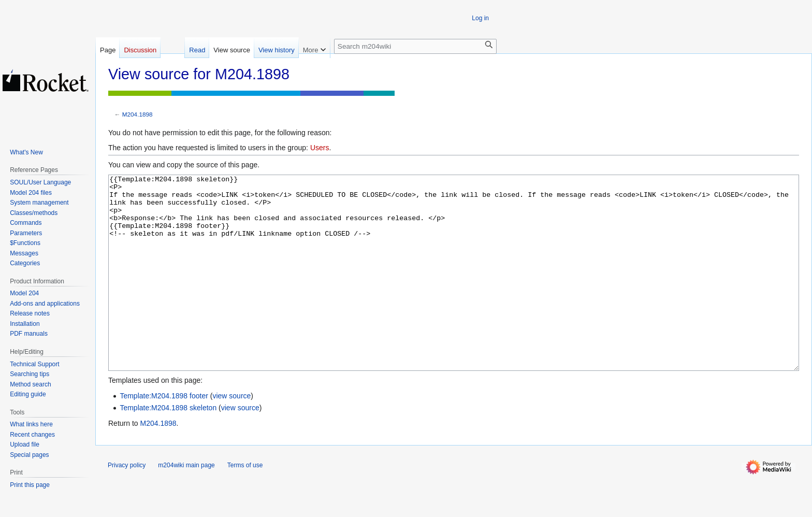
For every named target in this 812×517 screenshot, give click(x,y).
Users (320, 148)
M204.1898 (137, 114)
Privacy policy (127, 504)
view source (231, 435)
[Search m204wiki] (415, 46)
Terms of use (245, 504)
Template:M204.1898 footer (164, 435)
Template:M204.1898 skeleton (168, 447)
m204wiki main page (186, 504)
